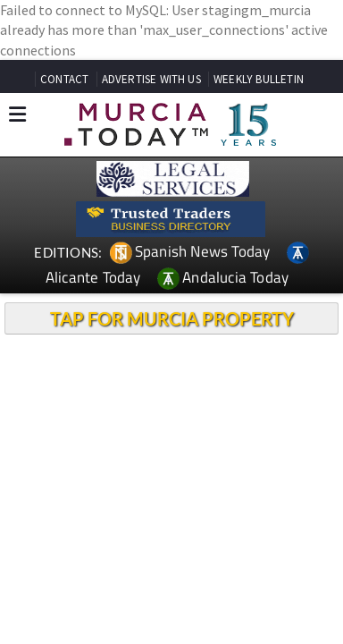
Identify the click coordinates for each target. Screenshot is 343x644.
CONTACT (64, 79)
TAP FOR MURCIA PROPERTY (172, 318)
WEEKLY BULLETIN (259, 79)
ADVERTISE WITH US (151, 79)
